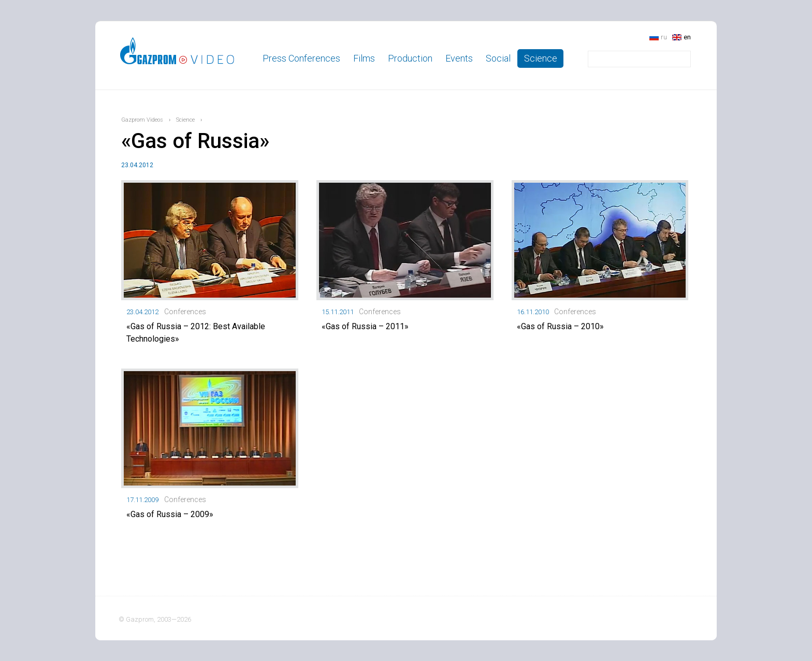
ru (664, 37)
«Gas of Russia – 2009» (170, 514)
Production (410, 58)
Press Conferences (301, 58)
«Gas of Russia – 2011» (365, 326)
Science (541, 58)
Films (364, 58)
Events (459, 58)
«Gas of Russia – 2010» (560, 326)
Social (498, 58)
